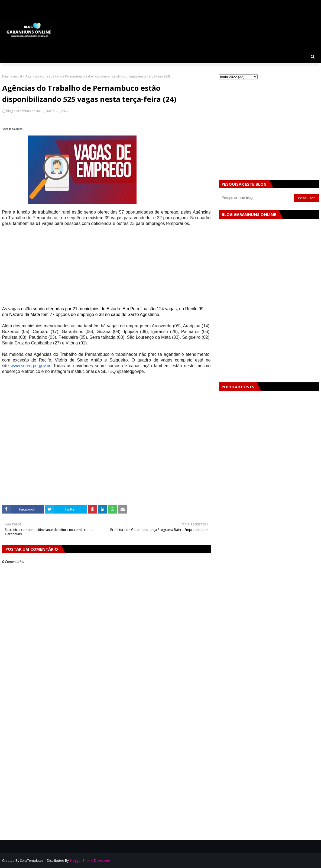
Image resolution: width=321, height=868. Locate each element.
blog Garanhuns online (23, 111)
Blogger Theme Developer (90, 861)
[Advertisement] (106, 268)
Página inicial (12, 76)
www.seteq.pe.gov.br (30, 366)
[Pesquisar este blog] (257, 198)
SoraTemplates (32, 861)
